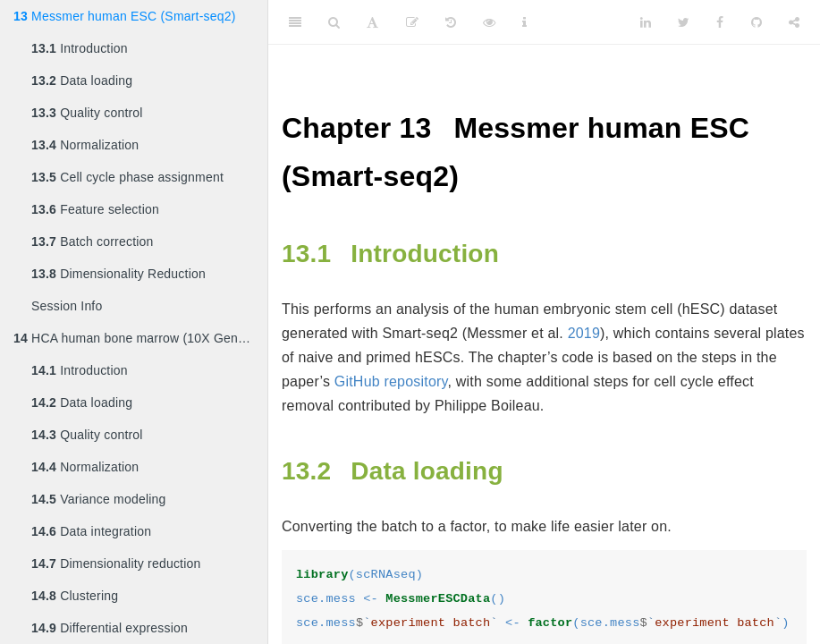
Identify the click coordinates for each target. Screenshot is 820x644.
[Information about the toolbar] (524, 22)
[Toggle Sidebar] (295, 22)
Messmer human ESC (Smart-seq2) (125, 16)
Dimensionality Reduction (118, 274)
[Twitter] (684, 22)
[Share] (794, 22)
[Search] (334, 22)
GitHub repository (391, 381)
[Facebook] (720, 22)
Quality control (87, 113)
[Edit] (412, 22)
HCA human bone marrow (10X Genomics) (140, 338)
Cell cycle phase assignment (127, 177)
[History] (451, 22)
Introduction (80, 48)
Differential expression (110, 628)
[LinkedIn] (646, 22)
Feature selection (95, 209)
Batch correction (93, 241)
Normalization (85, 145)
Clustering (75, 596)
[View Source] (489, 22)
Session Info (67, 306)
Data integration (91, 531)
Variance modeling (98, 499)
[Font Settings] (372, 22)
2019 (584, 333)
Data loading (82, 80)
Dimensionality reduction (116, 563)
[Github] (757, 22)
